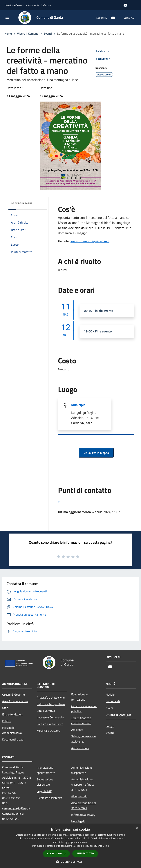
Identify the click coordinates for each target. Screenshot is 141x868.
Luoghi (110, 726)
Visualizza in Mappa (96, 453)
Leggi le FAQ (44, 791)
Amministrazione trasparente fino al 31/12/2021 (83, 784)
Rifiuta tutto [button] (85, 853)
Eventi (48, 33)
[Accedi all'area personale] (125, 5)
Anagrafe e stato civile (51, 697)
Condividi (104, 51)
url (60, 501)
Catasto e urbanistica (50, 724)
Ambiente (77, 730)
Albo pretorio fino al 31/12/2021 (84, 805)
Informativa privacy (83, 815)
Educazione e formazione (79, 697)
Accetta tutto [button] (56, 854)
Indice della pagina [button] (22, 203)
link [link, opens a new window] (107, 846)
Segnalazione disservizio (45, 782)
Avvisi (110, 708)
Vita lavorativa (46, 711)
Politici (6, 721)
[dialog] (70, 846)
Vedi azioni (104, 59)
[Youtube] (112, 18)
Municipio (78, 405)
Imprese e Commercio (50, 717)
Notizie (110, 695)
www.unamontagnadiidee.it (90, 241)
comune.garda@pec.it (16, 808)
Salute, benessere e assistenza (83, 739)
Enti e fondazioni (13, 714)
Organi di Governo (13, 695)
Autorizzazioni (80, 748)
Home (8, 33)
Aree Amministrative (15, 701)
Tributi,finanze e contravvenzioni (81, 720)
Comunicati (113, 701)
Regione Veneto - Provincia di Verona (29, 5)
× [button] (137, 828)
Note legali (78, 821)
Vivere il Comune (28, 33)
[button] (70, 862)
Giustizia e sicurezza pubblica (84, 709)
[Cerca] (133, 18)
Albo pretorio (79, 796)
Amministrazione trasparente (82, 770)
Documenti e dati (13, 739)
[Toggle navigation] (7, 17)
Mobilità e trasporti (49, 731)
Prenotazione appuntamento (46, 770)
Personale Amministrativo (12, 730)
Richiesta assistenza (49, 798)
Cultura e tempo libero (51, 704)
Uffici (5, 708)
